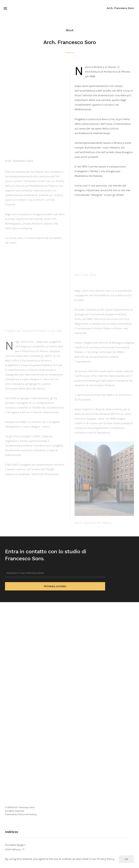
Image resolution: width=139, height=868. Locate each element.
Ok (126, 859)
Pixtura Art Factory (27, 814)
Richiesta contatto (55, 586)
